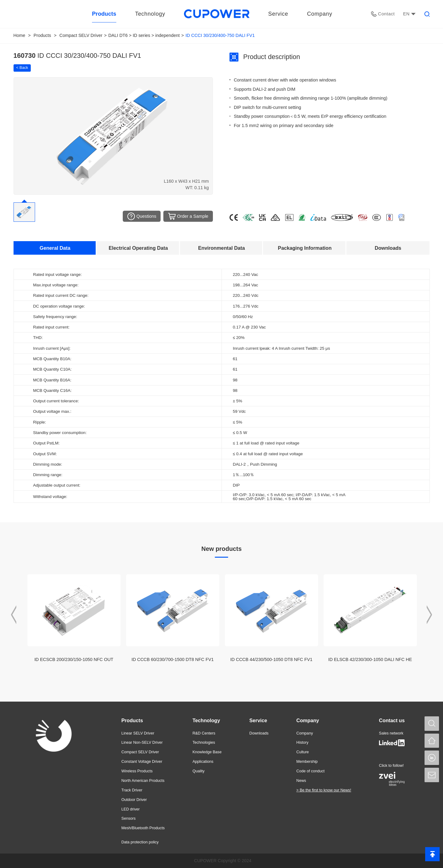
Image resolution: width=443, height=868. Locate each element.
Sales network (391, 733)
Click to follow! (391, 766)
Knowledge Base (207, 752)
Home (19, 35)
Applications (203, 762)
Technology (206, 720)
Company (308, 720)
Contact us (392, 720)
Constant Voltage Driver (142, 762)
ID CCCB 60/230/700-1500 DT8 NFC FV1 (172, 659)
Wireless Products (137, 771)
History (302, 743)
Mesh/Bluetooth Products (143, 828)
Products (42, 35)
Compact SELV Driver (81, 35)
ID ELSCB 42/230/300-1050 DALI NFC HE (370, 659)
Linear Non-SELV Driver (142, 743)
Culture (303, 752)
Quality (199, 771)
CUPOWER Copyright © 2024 (223, 861)
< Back (22, 68)
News (301, 781)
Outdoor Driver (134, 800)
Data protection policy (140, 842)
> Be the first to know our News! (324, 790)
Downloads (259, 733)
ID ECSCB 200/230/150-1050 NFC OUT (74, 659)
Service (258, 720)
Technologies (204, 743)
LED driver (131, 809)
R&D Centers (204, 733)
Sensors (129, 818)
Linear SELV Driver (138, 733)
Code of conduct (310, 771)
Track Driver (132, 790)
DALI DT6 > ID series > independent (144, 35)
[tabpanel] (222, 386)
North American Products (143, 781)
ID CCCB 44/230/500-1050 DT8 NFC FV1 (271, 659)
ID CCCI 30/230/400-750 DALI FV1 (220, 35)
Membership (307, 762)
